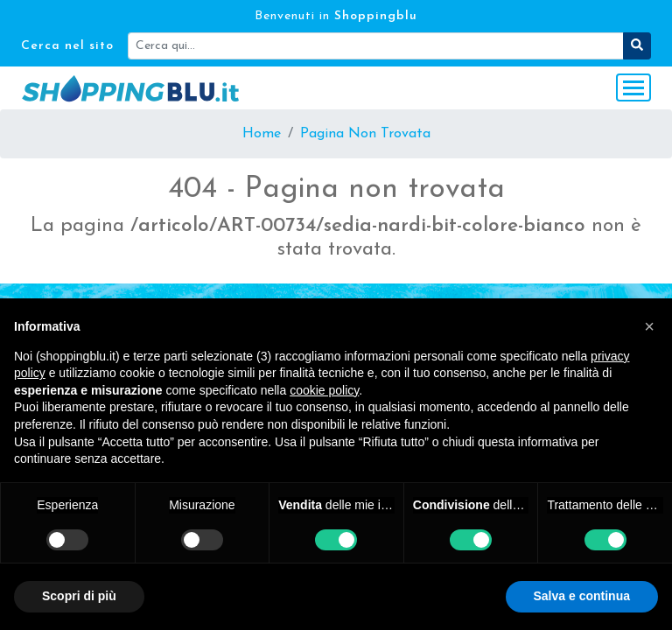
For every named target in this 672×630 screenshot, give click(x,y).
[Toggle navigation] (633, 87)
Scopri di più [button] (79, 596)
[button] (649, 326)
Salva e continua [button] (582, 596)
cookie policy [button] (324, 390)
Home (262, 134)
